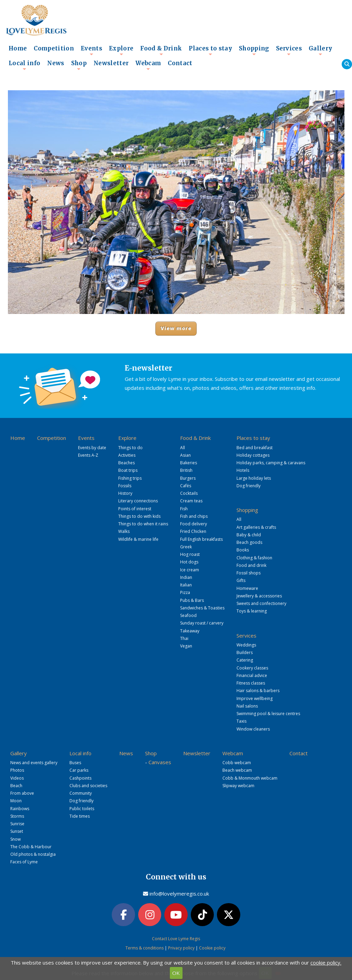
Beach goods (249, 542)
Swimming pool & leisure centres (268, 714)
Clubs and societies (88, 786)
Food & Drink (161, 50)
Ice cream (190, 570)
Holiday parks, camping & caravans (271, 463)
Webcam (148, 65)
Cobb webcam (237, 763)
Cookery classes (252, 668)
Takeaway (190, 631)
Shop (79, 65)
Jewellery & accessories (259, 596)
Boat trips (128, 470)
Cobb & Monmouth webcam (250, 778)
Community (81, 793)
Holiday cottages (253, 455)
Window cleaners (253, 729)
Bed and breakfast (255, 448)
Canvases (160, 762)
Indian (186, 577)
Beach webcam (237, 770)
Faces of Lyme (24, 862)
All (183, 448)
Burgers (188, 478)
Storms (17, 816)
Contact (180, 63)
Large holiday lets (254, 478)
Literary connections (138, 501)
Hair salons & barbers (258, 691)
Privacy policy (181, 948)
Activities (127, 455)
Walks (124, 531)
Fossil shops (249, 573)
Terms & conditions (145, 948)
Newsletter (111, 63)
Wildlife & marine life (138, 539)
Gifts (241, 580)
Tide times (80, 816)
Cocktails (189, 493)
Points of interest (135, 509)
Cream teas (191, 501)
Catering (245, 660)
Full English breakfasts (201, 539)
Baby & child (249, 535)
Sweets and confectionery (261, 603)
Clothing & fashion (254, 558)
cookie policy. (326, 962)
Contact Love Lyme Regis (176, 939)
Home (18, 49)
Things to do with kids (139, 516)
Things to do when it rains (143, 524)
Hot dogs (189, 562)
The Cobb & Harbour (31, 847)
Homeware (247, 588)
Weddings (246, 645)
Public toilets (82, 809)
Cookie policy (212, 948)
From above (22, 793)
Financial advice (252, 675)
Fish (184, 509)
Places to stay (210, 50)
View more (176, 328)
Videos (17, 778)
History (125, 493)
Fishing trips (130, 478)
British (186, 470)
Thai (184, 638)
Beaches (126, 463)
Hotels (243, 470)
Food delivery (194, 524)
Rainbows (20, 809)
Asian (185, 455)
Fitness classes (251, 683)
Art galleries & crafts (256, 527)
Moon (16, 801)
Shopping (254, 50)
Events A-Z (88, 455)
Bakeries (189, 463)
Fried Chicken (193, 531)
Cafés (186, 486)
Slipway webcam (238, 786)
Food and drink (251, 565)
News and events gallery (34, 763)
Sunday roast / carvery (202, 623)
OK (176, 973)
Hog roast (190, 554)
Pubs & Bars (192, 600)
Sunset (17, 831)
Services (289, 50)
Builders (245, 652)
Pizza (185, 592)
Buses (75, 763)
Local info (24, 65)
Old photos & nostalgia (33, 854)
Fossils (125, 486)
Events (91, 50)
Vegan (186, 646)
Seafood (188, 615)
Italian (186, 585)
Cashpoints (80, 778)
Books (243, 550)
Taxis (241, 721)
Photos (17, 770)
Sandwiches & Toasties (202, 608)
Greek (186, 547)
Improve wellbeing (255, 698)
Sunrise (17, 824)
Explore (121, 50)
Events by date (92, 448)
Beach (16, 786)
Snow (15, 839)
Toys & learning (252, 611)
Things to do (130, 448)
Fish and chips (194, 516)
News (56, 63)
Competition (54, 49)
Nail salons (247, 706)
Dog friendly (249, 486)
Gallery (320, 50)
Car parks (79, 770)
